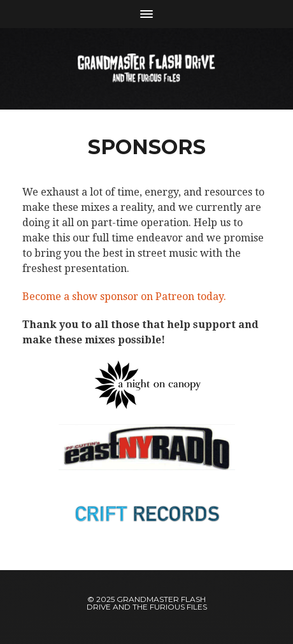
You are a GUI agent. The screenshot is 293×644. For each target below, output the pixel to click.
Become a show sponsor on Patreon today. (124, 297)
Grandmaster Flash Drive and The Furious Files (147, 603)
